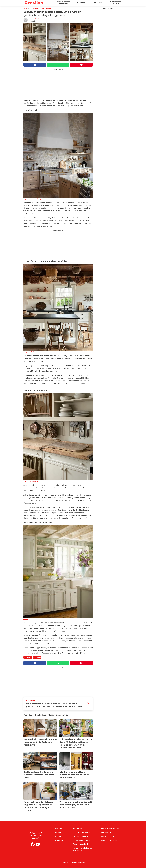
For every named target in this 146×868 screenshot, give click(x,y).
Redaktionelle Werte (81, 840)
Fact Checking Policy (82, 832)
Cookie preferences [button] (109, 840)
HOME (25, 8)
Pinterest (26, 619)
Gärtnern (81, 3)
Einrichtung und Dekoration (64, 3)
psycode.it (59, 840)
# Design (28, 657)
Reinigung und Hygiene (116, 3)
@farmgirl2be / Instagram (31, 481)
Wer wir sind (60, 832)
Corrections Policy (81, 836)
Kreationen (98, 3)
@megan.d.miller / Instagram (31, 352)
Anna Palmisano (37, 19)
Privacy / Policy (108, 836)
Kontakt (58, 836)
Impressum (106, 832)
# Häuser (37, 657)
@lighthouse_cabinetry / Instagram (33, 199)
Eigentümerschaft (80, 844)
